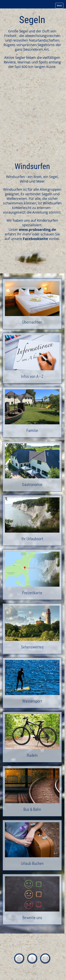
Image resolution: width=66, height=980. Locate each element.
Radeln (32, 737)
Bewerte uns (32, 899)
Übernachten (32, 304)
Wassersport (32, 683)
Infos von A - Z (32, 358)
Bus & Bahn (32, 791)
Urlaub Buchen (32, 845)
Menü (59, 6)
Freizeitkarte (32, 575)
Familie (32, 412)
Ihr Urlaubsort (32, 520)
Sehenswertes (32, 629)
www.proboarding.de (37, 230)
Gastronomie (32, 466)
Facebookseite (35, 239)
